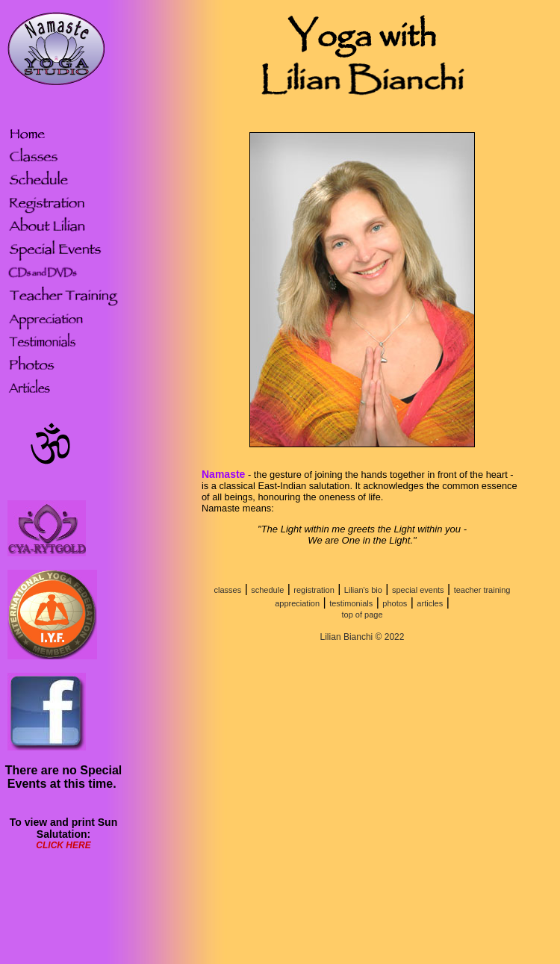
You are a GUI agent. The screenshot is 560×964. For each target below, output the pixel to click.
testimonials (351, 603)
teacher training (482, 590)
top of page (362, 615)
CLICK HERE (63, 845)
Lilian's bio (363, 590)
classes (228, 590)
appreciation (297, 603)
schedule (267, 590)
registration (314, 590)
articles (430, 603)
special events (418, 590)
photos (395, 603)
